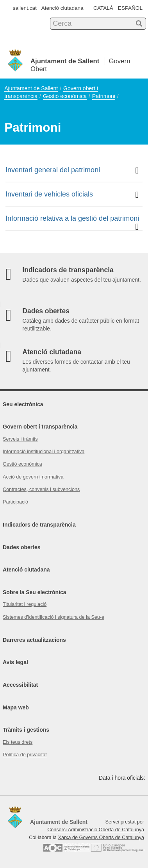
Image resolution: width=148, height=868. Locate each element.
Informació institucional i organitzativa (44, 452)
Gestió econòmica (65, 96)
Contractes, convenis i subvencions (41, 489)
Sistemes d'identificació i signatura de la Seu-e (53, 617)
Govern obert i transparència (40, 427)
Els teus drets (18, 742)
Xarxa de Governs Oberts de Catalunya (101, 838)
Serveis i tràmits (20, 439)
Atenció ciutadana (62, 8)
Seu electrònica (23, 404)
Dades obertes (21, 547)
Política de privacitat (25, 755)
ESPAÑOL (130, 8)
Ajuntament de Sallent (31, 88)
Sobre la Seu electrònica (35, 592)
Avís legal (15, 662)
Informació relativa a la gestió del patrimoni (72, 222)
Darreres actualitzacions (34, 640)
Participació (15, 502)
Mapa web (16, 707)
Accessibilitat (20, 685)
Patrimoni (104, 96)
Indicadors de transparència (39, 525)
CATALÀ (103, 8)
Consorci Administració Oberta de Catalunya (96, 830)
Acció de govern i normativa (33, 477)
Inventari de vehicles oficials (72, 195)
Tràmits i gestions (26, 730)
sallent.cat (25, 8)
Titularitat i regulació (25, 604)
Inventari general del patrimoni (72, 171)
